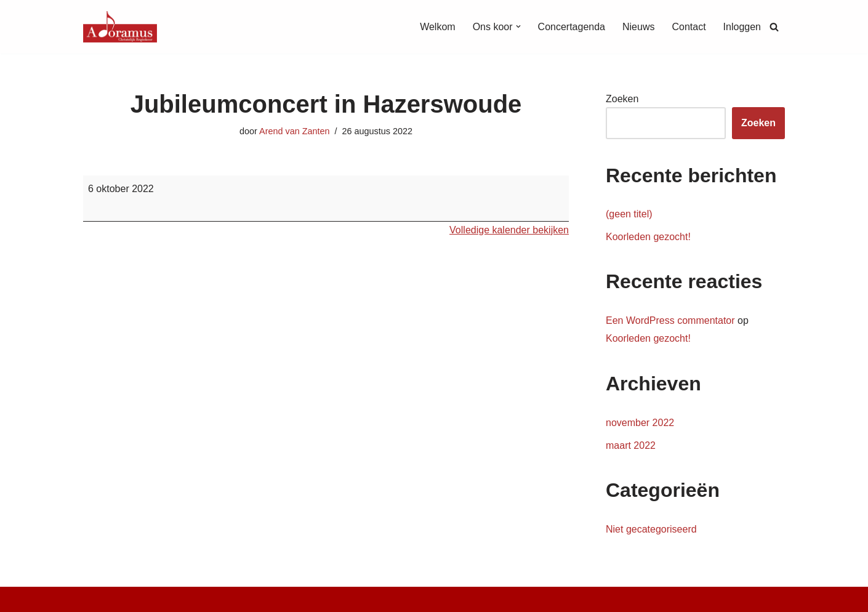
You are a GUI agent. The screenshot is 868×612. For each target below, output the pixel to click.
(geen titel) (629, 214)
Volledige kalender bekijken (509, 230)
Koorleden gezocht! (648, 237)
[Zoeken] (774, 27)
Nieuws (638, 27)
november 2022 (640, 423)
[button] (518, 26)
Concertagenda (572, 27)
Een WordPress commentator (670, 320)
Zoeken (622, 99)
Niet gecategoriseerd (651, 529)
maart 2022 (631, 445)
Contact (689, 27)
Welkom (438, 27)
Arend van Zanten (294, 131)
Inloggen (742, 27)
